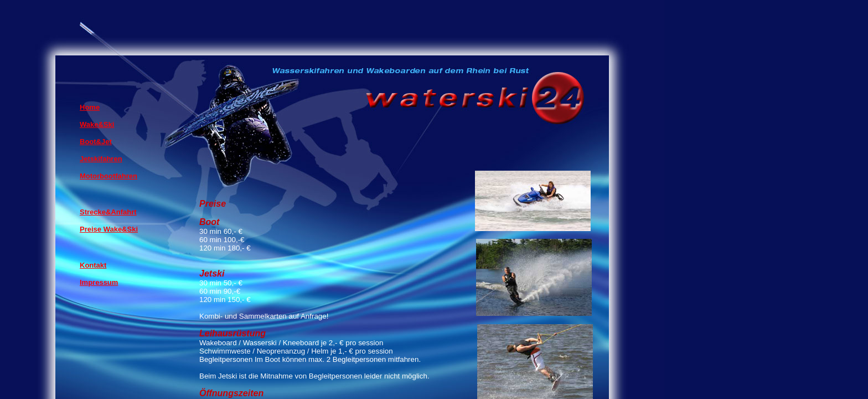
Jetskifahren (101, 159)
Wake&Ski (97, 124)
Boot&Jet (96, 142)
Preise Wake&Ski (109, 229)
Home (90, 107)
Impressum (99, 282)
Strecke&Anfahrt (108, 212)
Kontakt (93, 265)
